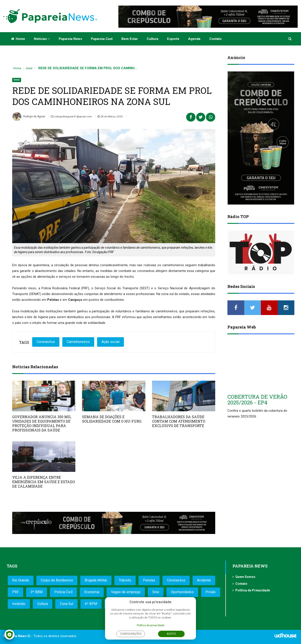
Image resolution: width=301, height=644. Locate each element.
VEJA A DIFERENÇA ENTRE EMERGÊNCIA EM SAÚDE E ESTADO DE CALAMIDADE (44, 482)
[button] (290, 39)
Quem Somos (245, 577)
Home (18, 39)
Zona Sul (66, 604)
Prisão (211, 592)
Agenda (194, 39)
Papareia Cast (102, 39)
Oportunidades (182, 592)
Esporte (173, 39)
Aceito (171, 634)
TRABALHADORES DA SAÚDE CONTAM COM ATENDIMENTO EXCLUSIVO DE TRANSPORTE (179, 421)
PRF (16, 592)
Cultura (152, 39)
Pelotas (149, 580)
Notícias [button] (42, 39)
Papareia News (70, 39)
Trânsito (125, 580)
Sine (156, 592)
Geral (29, 68)
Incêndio (19, 604)
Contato (215, 39)
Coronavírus (46, 342)
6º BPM (91, 604)
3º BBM (37, 592)
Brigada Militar (96, 580)
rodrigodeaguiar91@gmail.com (72, 116)
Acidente (204, 580)
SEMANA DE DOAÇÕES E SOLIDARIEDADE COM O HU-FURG (112, 419)
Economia (92, 592)
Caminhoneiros (78, 342)
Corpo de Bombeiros (57, 580)
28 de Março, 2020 (111, 116)
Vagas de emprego (126, 592)
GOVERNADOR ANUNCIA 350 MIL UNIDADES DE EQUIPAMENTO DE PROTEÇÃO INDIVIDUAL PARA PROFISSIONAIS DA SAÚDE (42, 423)
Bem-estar (130, 39)
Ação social (110, 342)
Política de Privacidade (253, 590)
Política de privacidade (151, 625)
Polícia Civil (63, 592)
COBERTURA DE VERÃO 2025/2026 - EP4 (257, 400)
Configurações (131, 634)
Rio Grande (21, 580)
